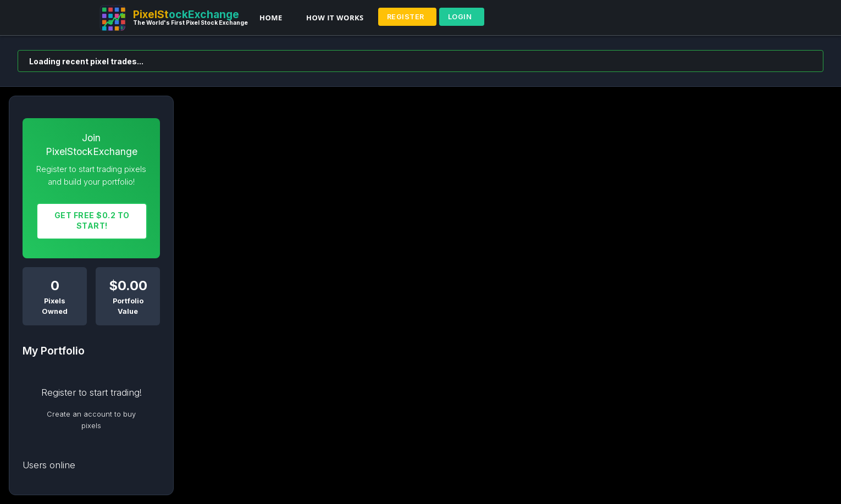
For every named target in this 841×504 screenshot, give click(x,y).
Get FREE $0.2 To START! (92, 220)
